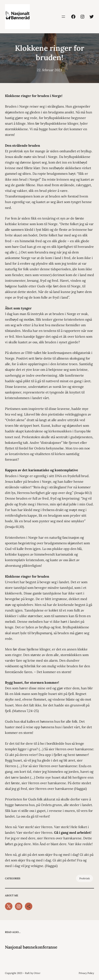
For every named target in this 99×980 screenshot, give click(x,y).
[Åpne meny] (63, 17)
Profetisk (85, 878)
